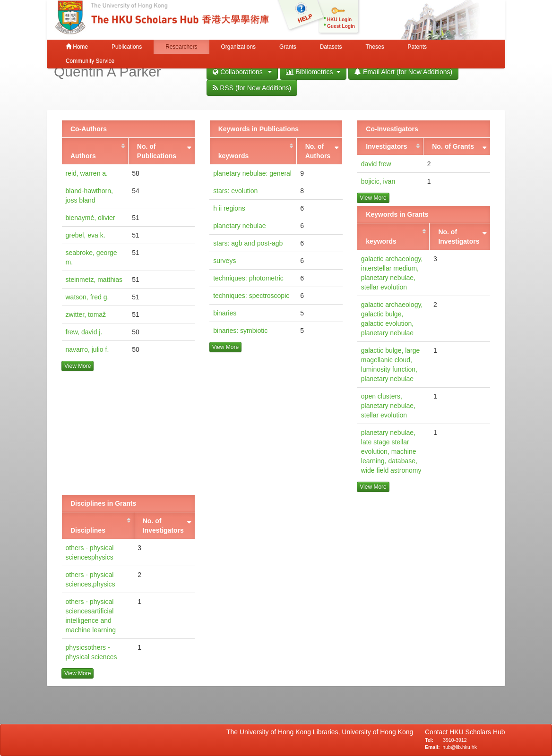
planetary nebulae (239, 226)
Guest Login (341, 26)
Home (77, 47)
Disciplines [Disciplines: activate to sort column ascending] (88, 530)
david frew (376, 164)
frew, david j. (84, 332)
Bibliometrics (313, 72)
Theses (375, 47)
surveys (224, 261)
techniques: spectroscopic (251, 296)
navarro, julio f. (87, 349)
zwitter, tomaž (86, 314)
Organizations (238, 47)
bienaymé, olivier (91, 218)
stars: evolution (235, 191)
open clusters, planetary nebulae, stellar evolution (388, 406)
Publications (127, 47)
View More (78, 366)
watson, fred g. (87, 297)
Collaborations (242, 72)
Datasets (331, 47)
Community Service (90, 61)
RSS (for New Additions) (252, 88)
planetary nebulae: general (252, 173)
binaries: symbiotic (240, 331)
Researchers (181, 47)
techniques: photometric (248, 278)
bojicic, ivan (378, 181)
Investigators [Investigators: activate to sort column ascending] (386, 146)
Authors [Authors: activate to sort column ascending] (83, 156)
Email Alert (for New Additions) (403, 72)
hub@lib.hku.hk (460, 747)
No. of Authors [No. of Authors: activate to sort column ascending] (318, 151)
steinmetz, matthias (94, 280)
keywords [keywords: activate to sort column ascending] (234, 156)
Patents (417, 47)
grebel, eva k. (86, 235)
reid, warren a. (87, 173)
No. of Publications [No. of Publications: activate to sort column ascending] (157, 151)
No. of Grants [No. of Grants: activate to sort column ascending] (453, 146)
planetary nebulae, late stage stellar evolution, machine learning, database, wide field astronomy (391, 451)
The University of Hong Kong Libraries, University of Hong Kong (322, 732)
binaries (225, 313)
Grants (288, 47)
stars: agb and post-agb (248, 243)
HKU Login (339, 20)
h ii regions (229, 208)
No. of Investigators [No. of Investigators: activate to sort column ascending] (459, 237)
